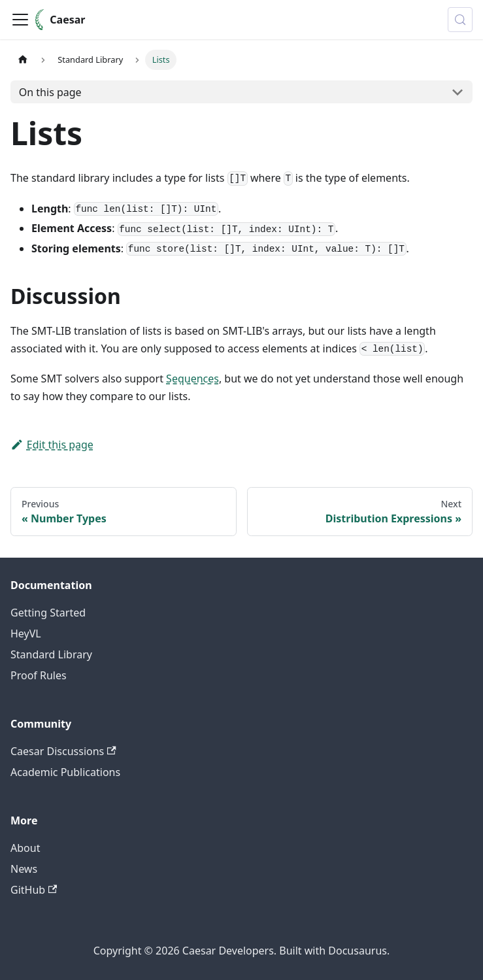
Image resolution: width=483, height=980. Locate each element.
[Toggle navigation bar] (20, 20)
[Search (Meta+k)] (460, 20)
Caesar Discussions (63, 751)
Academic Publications (65, 772)
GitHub (34, 890)
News (24, 869)
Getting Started (48, 613)
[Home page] (23, 60)
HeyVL (26, 634)
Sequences (192, 379)
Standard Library (51, 654)
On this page (50, 92)
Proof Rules (39, 675)
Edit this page (52, 445)
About (25, 848)
